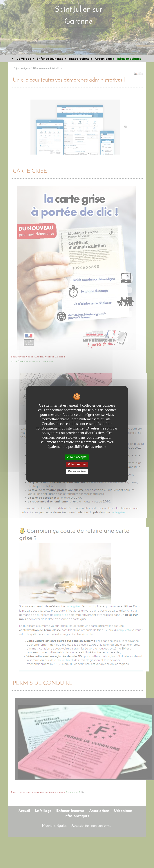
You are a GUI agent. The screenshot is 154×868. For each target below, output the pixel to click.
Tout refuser (77, 464)
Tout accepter (77, 457)
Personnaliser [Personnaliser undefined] (77, 471)
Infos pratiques (129, 59)
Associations (79, 59)
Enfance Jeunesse (50, 59)
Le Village (23, 59)
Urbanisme (103, 59)
